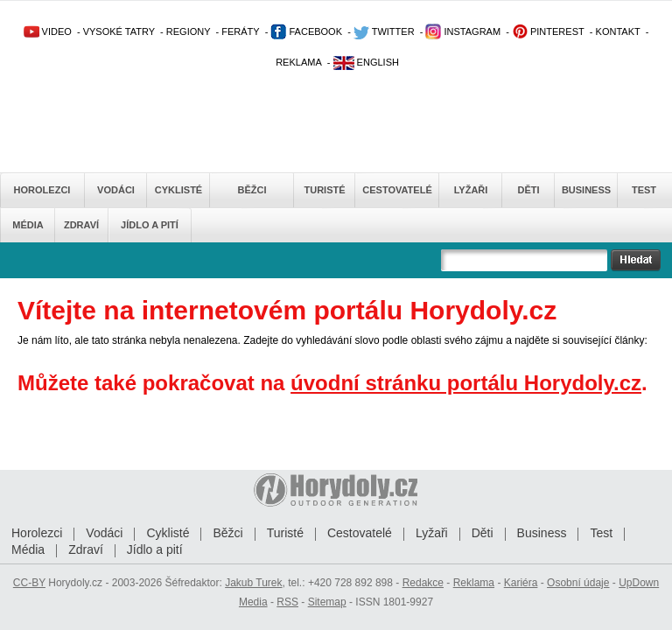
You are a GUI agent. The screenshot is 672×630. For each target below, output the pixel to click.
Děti (528, 190)
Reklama (474, 583)
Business (586, 190)
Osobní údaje (578, 583)
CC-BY (29, 583)
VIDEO (48, 31)
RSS (287, 602)
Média (28, 225)
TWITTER (384, 31)
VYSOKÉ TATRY (119, 31)
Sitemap (327, 602)
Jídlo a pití (150, 225)
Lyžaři (471, 190)
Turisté (324, 190)
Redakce (423, 583)
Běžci (252, 190)
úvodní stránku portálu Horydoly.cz (466, 383)
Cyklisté (178, 190)
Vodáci (116, 190)
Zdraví (81, 225)
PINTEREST (548, 31)
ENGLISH (366, 62)
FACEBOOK (306, 31)
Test (644, 190)
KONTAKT (618, 31)
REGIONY (189, 31)
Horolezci (42, 190)
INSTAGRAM (463, 31)
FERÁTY (240, 31)
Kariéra (521, 583)
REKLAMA (299, 62)
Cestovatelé (397, 190)
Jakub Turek (253, 583)
